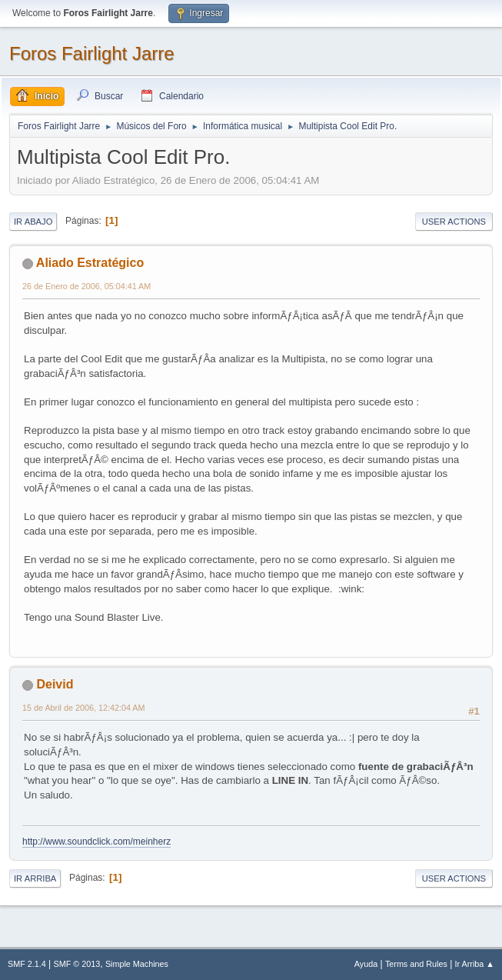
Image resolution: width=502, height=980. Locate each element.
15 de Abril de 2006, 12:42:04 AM (83, 708)
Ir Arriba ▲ (475, 964)
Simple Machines (137, 964)
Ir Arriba (35, 878)
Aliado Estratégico (90, 263)
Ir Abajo (33, 222)
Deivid (55, 684)
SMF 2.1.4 (27, 964)
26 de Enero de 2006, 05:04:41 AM (86, 286)
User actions (454, 222)
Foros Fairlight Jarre (92, 53)
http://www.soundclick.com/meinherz (96, 842)
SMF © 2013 (77, 964)
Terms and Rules (416, 964)
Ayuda (366, 964)
